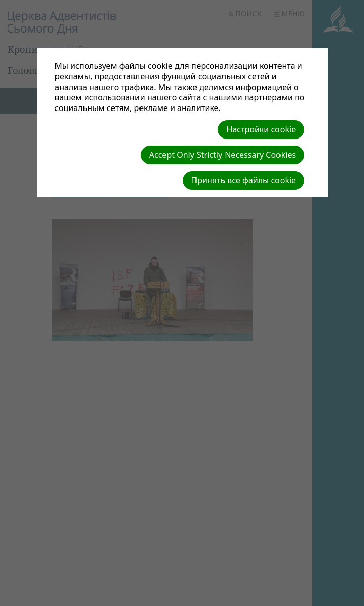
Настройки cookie (261, 129)
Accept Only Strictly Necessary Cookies (222, 155)
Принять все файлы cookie (244, 180)
